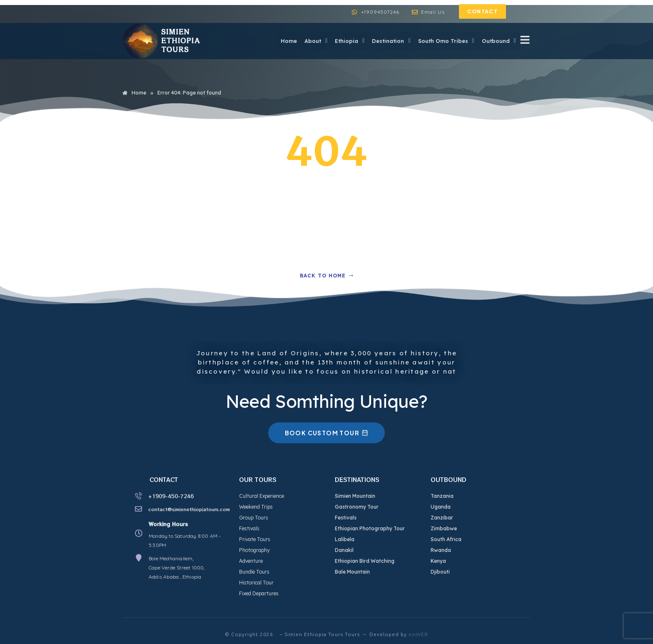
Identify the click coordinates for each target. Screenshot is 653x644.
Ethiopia (347, 41)
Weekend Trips (256, 507)
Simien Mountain (355, 496)
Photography (254, 550)
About (312, 41)
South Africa (446, 539)
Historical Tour (256, 583)
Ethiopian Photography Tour (370, 528)
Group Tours (254, 518)
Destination (389, 41)
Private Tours (255, 539)
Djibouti (440, 572)
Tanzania (442, 496)
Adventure (251, 561)
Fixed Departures (259, 593)
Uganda (441, 507)
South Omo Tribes (445, 41)
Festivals (249, 528)
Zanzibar (442, 518)
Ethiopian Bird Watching (365, 561)
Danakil (344, 550)
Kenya (438, 561)
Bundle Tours (254, 572)
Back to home (327, 276)
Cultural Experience (262, 496)
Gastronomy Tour (357, 507)
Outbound (498, 41)
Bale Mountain (352, 572)
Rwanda (441, 550)
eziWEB (418, 634)
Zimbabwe (444, 528)
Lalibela (345, 539)
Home (284, 41)
